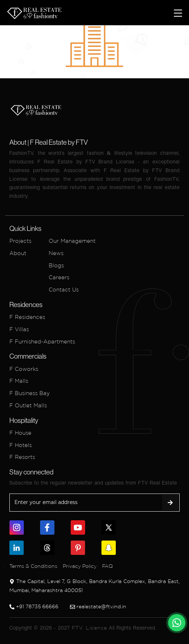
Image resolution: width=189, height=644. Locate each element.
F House (20, 433)
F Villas (19, 329)
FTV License (89, 628)
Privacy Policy (80, 566)
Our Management (72, 241)
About (18, 253)
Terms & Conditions (33, 566)
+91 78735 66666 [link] (34, 607)
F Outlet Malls (28, 405)
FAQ (107, 566)
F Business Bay (30, 393)
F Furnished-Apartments (42, 341)
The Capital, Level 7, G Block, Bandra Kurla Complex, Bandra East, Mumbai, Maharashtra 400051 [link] (94, 586)
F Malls (19, 381)
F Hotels (21, 445)
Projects (20, 241)
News (56, 253)
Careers (59, 277)
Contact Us (64, 290)
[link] (177, 623)
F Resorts (22, 457)
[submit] (170, 503)
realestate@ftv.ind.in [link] (98, 607)
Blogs (56, 265)
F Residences (27, 317)
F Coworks (24, 369)
